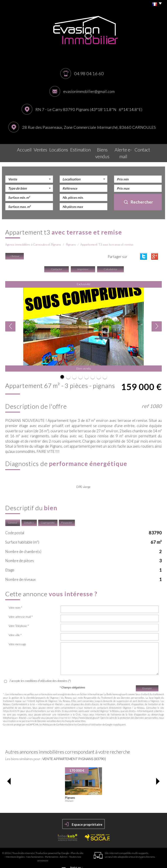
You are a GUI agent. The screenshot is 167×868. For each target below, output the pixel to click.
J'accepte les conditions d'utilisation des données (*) (40, 671)
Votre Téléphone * (19, 617)
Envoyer (147, 679)
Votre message (17, 635)
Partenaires (52, 847)
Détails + (29, 513)
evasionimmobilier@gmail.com (89, 91)
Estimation (77, 149)
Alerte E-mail (129, 149)
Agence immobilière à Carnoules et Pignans (33, 235)
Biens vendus (102, 149)
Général (13, 513)
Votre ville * (15, 626)
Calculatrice (110, 260)
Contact (152, 149)
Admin (64, 847)
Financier (67, 513)
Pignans (71, 235)
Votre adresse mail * (21, 607)
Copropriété (48, 513)
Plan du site (77, 843)
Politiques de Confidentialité (57, 715)
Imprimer (83, 260)
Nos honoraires (35, 847)
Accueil (15, 149)
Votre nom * (15, 598)
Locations (54, 149)
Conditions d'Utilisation (90, 715)
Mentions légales (15, 847)
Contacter (57, 260)
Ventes (33, 149)
